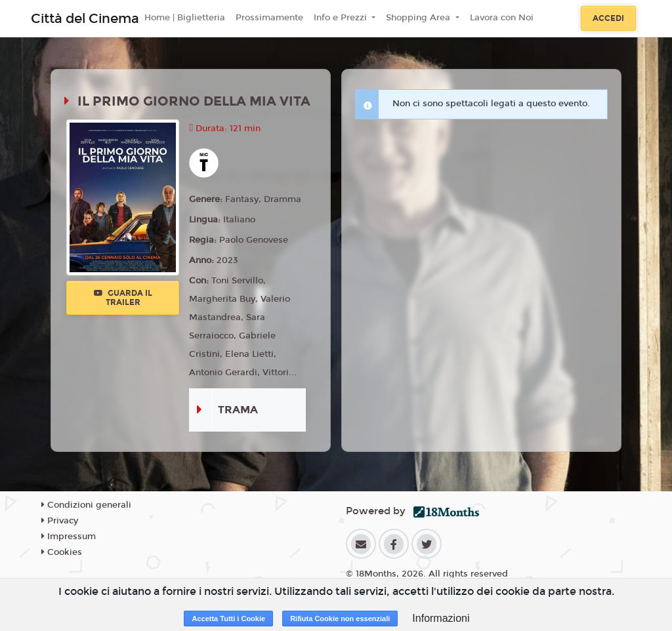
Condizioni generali (86, 505)
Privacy (60, 521)
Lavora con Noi (502, 18)
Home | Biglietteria (185, 18)
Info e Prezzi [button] (342, 18)
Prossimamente (269, 18)
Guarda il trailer (123, 298)
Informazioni (441, 618)
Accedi (608, 18)
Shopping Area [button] (419, 18)
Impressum (69, 537)
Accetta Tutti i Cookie (228, 619)
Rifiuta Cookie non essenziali (340, 619)
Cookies (62, 552)
